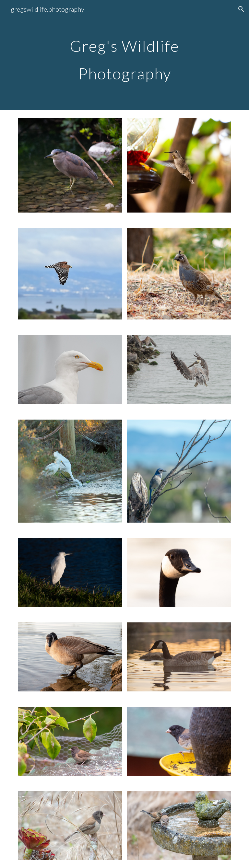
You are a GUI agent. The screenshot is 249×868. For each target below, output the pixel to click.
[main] (124, 55)
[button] (241, 9)
